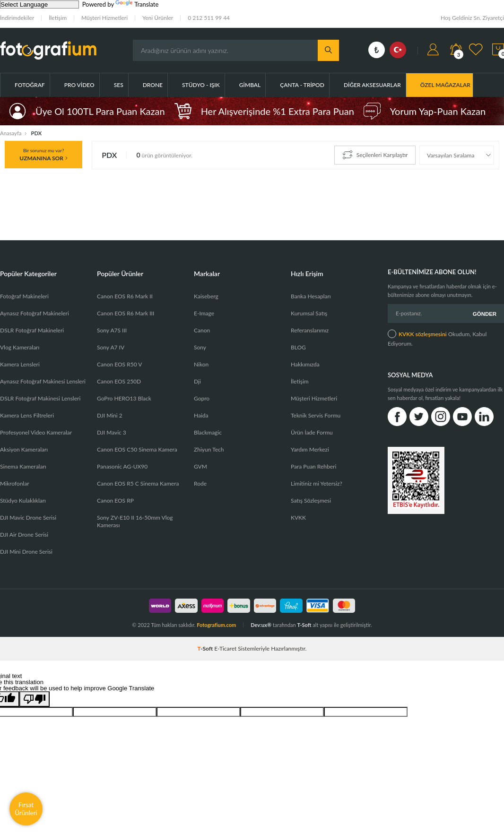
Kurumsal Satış (309, 313)
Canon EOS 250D (119, 381)
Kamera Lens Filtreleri (27, 415)
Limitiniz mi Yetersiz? (317, 483)
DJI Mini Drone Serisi (26, 552)
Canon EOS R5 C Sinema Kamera (138, 483)
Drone (153, 85)
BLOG (298, 347)
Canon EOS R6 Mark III (126, 313)
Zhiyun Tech (209, 449)
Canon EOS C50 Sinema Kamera (137, 449)
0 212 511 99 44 (209, 18)
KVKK (298, 518)
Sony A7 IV (111, 347)
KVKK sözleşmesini (423, 333)
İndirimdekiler (17, 18)
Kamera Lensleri (20, 364)
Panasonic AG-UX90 (122, 466)
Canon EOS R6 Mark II (125, 296)
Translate (137, 4)
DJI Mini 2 (110, 415)
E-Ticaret (225, 648)
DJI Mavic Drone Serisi (28, 518)
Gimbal (250, 85)
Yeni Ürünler (158, 18)
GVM (200, 466)
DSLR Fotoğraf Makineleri (32, 330)
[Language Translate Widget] (39, 4)
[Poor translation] (35, 699)
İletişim (58, 18)
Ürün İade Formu (312, 432)
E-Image (204, 313)
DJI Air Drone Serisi (24, 535)
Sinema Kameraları (23, 466)
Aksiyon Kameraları (24, 449)
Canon (202, 330)
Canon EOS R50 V (119, 364)
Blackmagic (208, 432)
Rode (200, 483)
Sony (200, 347)
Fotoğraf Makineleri (24, 296)
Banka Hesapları (311, 296)
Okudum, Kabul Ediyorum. (437, 337)
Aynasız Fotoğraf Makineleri (35, 313)
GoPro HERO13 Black (124, 398)
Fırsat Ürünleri (26, 809)
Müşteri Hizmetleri (104, 18)
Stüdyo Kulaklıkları (23, 500)
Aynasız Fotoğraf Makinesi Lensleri (43, 381)
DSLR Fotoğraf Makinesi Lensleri (40, 398)
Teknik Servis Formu (316, 415)
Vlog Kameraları (20, 347)
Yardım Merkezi (310, 449)
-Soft (206, 648)
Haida (201, 415)
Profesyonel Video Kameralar (36, 432)
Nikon (201, 364)
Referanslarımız (310, 330)
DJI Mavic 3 (112, 432)
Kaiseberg (206, 296)
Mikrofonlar (15, 483)
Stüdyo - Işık (201, 85)
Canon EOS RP (115, 500)
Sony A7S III (112, 330)
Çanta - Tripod (302, 85)
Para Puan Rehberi (313, 466)
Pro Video (79, 85)
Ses (119, 85)
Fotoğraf (30, 85)
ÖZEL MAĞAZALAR (445, 85)
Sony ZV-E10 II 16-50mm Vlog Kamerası (135, 521)
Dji (197, 381)
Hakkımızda (305, 364)
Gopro (202, 398)
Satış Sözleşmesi (311, 500)
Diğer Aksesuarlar (372, 85)
